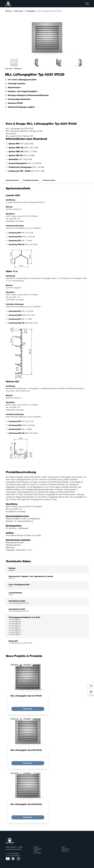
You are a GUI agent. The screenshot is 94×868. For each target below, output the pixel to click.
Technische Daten (49, 180)
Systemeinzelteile (12, 180)
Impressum (65, 851)
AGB (63, 847)
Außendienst (38, 849)
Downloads (37, 853)
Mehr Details (28, 709)
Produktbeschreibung (31, 180)
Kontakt (36, 847)
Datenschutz (66, 849)
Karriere (36, 851)
